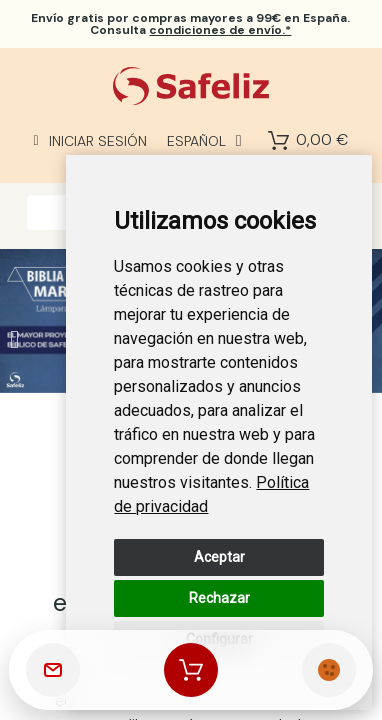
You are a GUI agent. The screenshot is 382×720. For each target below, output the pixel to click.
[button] (14, 339)
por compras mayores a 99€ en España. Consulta (190, 24)
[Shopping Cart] (278, 141)
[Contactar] (53, 670)
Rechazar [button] (219, 598)
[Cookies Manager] (329, 670)
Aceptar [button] (219, 557)
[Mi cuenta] (90, 141)
